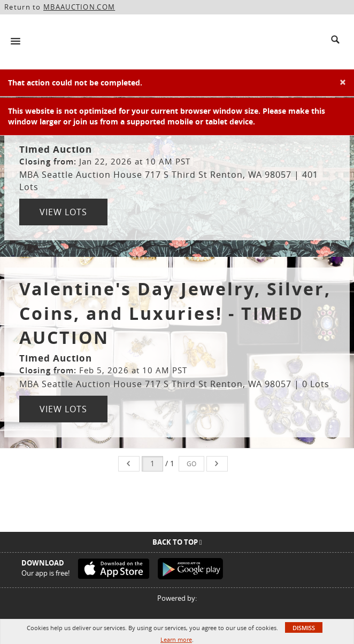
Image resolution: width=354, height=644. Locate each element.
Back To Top (177, 542)
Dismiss (304, 628)
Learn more (176, 639)
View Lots (63, 212)
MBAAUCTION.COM (79, 7)
